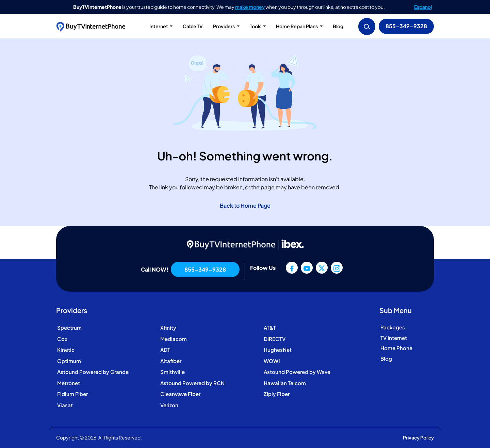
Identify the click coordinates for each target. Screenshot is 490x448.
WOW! (272, 361)
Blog (338, 26)
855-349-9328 (406, 26)
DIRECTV (275, 339)
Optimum (69, 361)
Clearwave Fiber (180, 394)
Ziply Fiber (277, 394)
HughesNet (278, 350)
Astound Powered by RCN (192, 383)
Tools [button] (256, 26)
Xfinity (168, 328)
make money (250, 7)
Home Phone (396, 348)
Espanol (423, 7)
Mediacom (174, 339)
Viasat (65, 405)
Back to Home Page (245, 205)
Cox (62, 339)
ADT (165, 350)
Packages (393, 327)
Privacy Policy (418, 437)
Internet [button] (159, 26)
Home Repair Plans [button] (297, 26)
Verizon (169, 405)
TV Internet (394, 338)
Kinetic (66, 350)
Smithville (173, 372)
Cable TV (193, 26)
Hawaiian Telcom (285, 383)
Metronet (69, 383)
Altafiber (171, 361)
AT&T (270, 328)
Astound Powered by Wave (297, 372)
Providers (224, 26)
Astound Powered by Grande (93, 372)
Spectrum (69, 328)
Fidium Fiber (72, 394)
